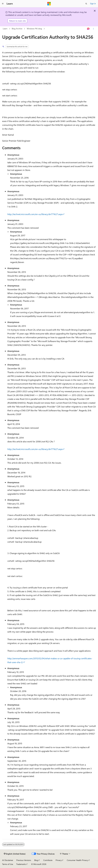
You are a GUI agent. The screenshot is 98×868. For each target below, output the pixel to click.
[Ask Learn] (88, 29)
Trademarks (21, 864)
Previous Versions (24, 860)
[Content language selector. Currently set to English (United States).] (15, 854)
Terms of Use (8, 864)
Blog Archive (17, 29)
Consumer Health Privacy (77, 860)
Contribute (48, 860)
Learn (5, 29)
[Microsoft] (49, 4)
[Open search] (86, 4)
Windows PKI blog (34, 29)
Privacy (59, 860)
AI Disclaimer (8, 860)
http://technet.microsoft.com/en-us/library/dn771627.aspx (35, 214)
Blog (36, 860)
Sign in (93, 3)
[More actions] (93, 29)
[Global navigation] (3, 4)
